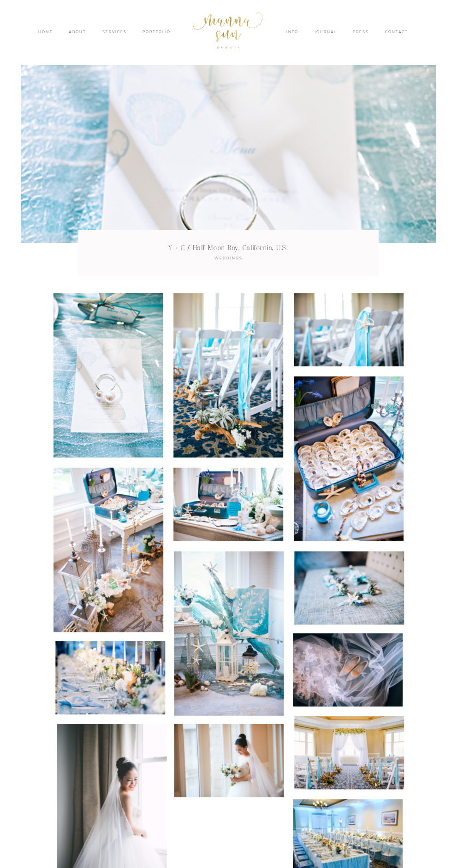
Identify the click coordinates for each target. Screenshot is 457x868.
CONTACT (397, 32)
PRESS (361, 32)
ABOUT (77, 32)
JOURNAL (326, 32)
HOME (46, 32)
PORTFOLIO (156, 32)
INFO (292, 32)
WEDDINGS (228, 258)
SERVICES (114, 32)
